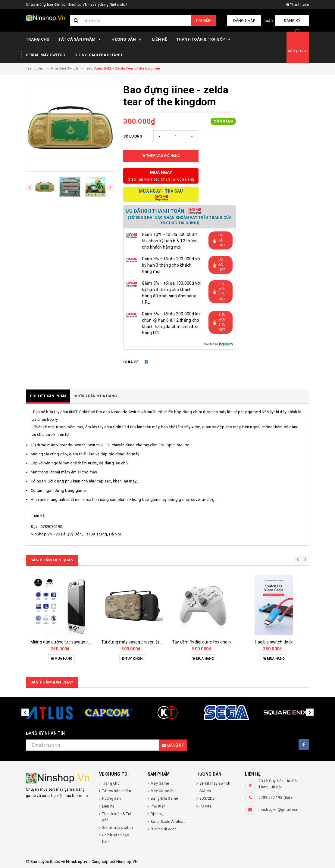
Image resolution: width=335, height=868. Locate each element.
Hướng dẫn (127, 39)
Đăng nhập (250, 21)
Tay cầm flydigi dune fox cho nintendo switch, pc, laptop (226, 642)
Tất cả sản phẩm (80, 39)
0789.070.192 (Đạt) (275, 798)
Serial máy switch (46, 55)
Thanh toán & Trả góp (204, 39)
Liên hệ (160, 39)
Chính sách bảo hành (98, 55)
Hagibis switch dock (274, 642)
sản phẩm (298, 51)
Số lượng (133, 136)
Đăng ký (294, 21)
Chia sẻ (131, 362)
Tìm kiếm (204, 20)
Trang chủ (38, 39)
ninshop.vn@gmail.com (279, 810)
